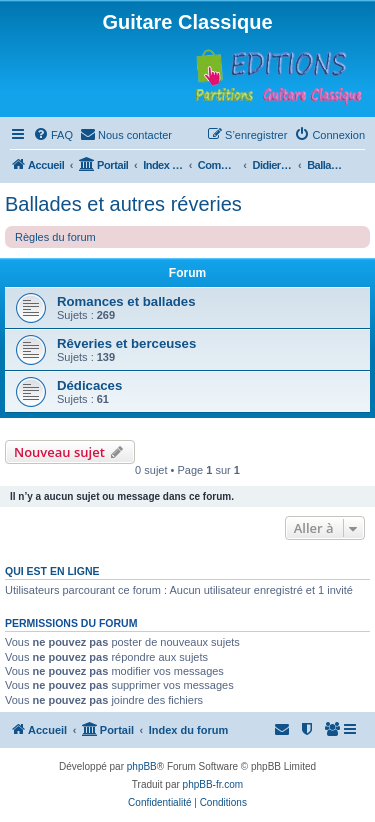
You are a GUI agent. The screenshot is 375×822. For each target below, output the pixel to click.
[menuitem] (53, 135)
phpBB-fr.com (213, 784)
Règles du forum (55, 237)
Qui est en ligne (52, 571)
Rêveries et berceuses (126, 343)
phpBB (142, 766)
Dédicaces (89, 385)
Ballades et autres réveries (123, 204)
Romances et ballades (126, 301)
